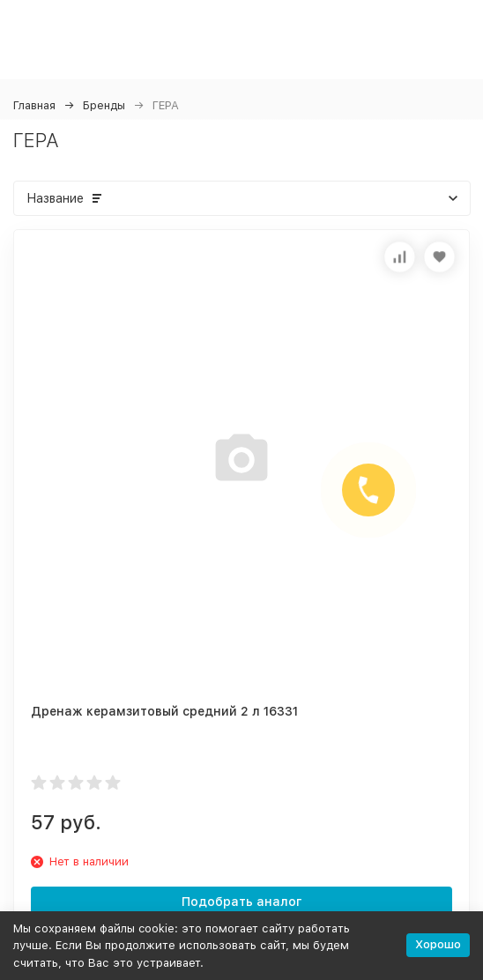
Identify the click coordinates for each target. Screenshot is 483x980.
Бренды (104, 105)
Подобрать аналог (242, 902)
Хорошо (438, 944)
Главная (34, 105)
